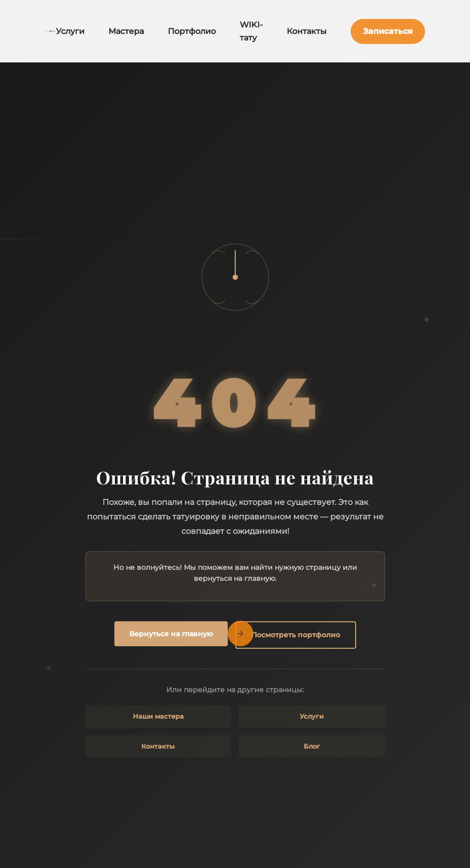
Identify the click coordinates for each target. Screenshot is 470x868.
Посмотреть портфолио (296, 635)
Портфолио (192, 31)
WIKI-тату (251, 31)
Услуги (70, 31)
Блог (312, 746)
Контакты (307, 31)
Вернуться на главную (171, 634)
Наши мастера (158, 716)
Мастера (126, 31)
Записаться (388, 31)
